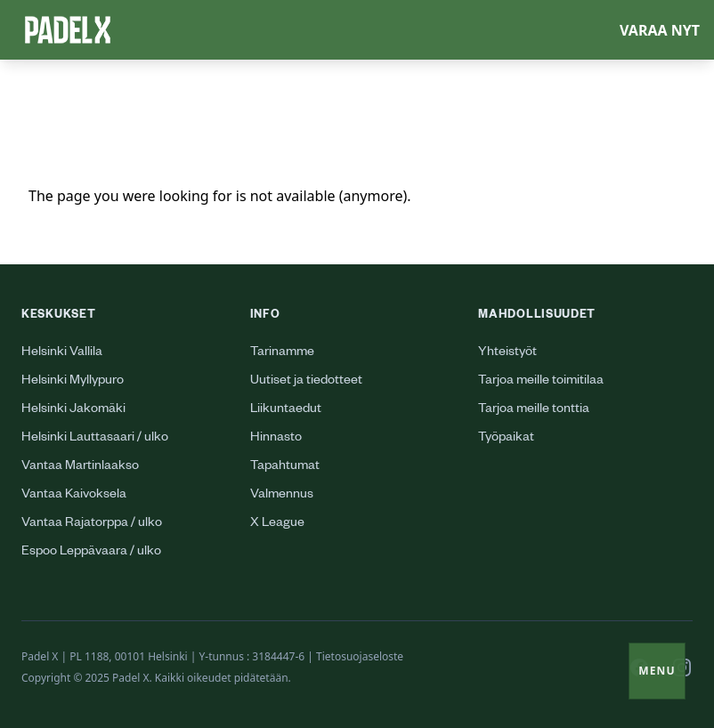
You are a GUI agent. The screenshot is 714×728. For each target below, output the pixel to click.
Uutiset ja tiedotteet (306, 382)
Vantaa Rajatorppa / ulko (92, 524)
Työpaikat (506, 439)
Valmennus (282, 496)
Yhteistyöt (507, 353)
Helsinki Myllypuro (73, 382)
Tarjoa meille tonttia (534, 410)
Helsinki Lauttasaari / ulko (95, 439)
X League (277, 524)
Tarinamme (282, 353)
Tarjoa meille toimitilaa (541, 382)
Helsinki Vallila (62, 353)
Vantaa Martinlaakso (80, 467)
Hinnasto (276, 439)
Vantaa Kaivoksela (74, 496)
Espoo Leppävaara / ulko (91, 553)
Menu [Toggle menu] (657, 671)
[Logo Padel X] (68, 30)
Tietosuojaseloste (360, 656)
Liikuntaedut (286, 410)
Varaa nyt (660, 30)
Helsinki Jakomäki (73, 410)
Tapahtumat (285, 467)
